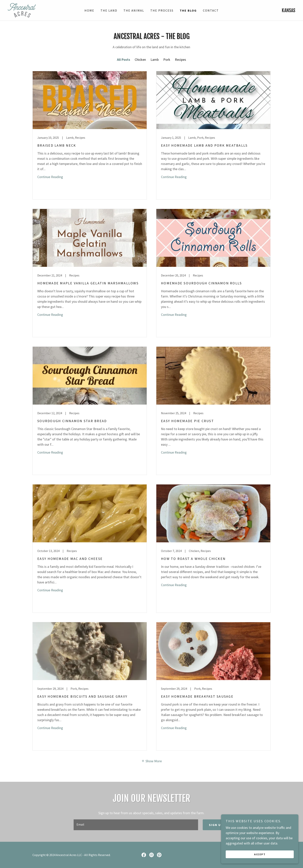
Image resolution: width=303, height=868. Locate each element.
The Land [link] (109, 10)
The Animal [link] (134, 10)
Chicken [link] (140, 60)
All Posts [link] (123, 60)
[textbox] (136, 825)
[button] (152, 761)
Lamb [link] (155, 60)
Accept (260, 854)
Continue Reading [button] (50, 177)
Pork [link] (167, 60)
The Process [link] (162, 10)
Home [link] (89, 10)
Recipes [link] (180, 60)
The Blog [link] (188, 10)
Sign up (216, 825)
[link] (22, 10)
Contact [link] (211, 10)
